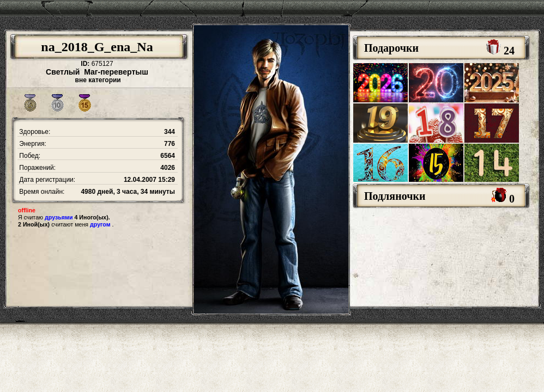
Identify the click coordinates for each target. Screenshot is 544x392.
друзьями (59, 217)
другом (100, 224)
